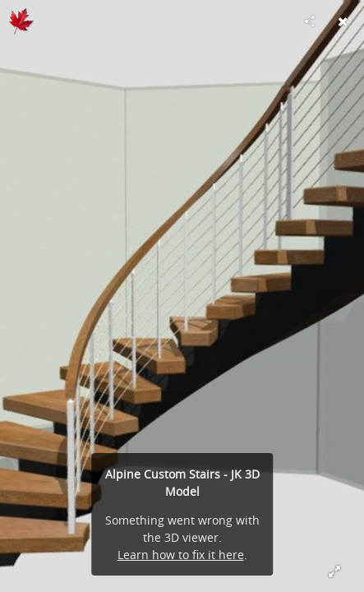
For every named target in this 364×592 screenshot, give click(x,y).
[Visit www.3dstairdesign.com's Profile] (21, 21)
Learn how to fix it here (181, 555)
